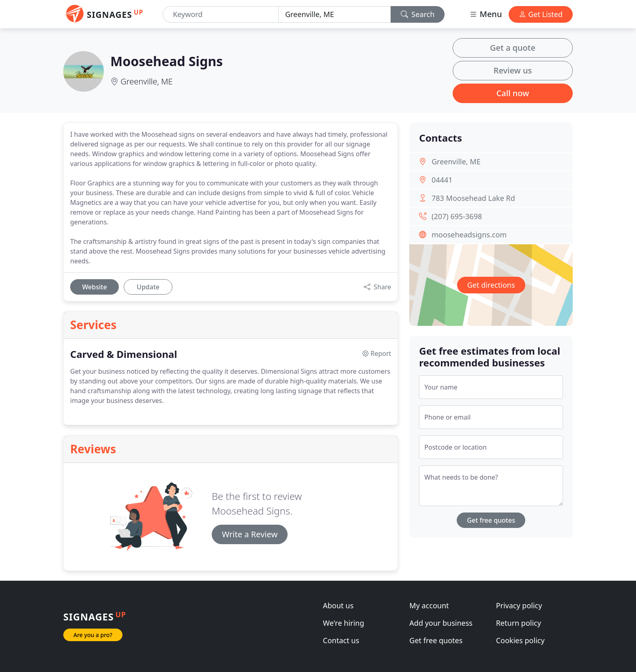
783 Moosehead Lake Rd (473, 198)
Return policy (519, 623)
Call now (513, 93)
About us (338, 605)
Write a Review (250, 534)
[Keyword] (221, 14)
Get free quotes (491, 520)
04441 (442, 180)
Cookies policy (520, 640)
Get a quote (513, 48)
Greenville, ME (146, 81)
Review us (513, 70)
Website (94, 287)
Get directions (491, 285)
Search (418, 14)
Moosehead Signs (167, 61)
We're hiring (344, 623)
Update (148, 287)
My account (429, 605)
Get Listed (541, 14)
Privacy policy (519, 605)
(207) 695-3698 (457, 216)
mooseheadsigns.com (469, 235)
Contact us (341, 640)
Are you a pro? (93, 635)
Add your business (441, 623)
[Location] (335, 14)
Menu (486, 14)
